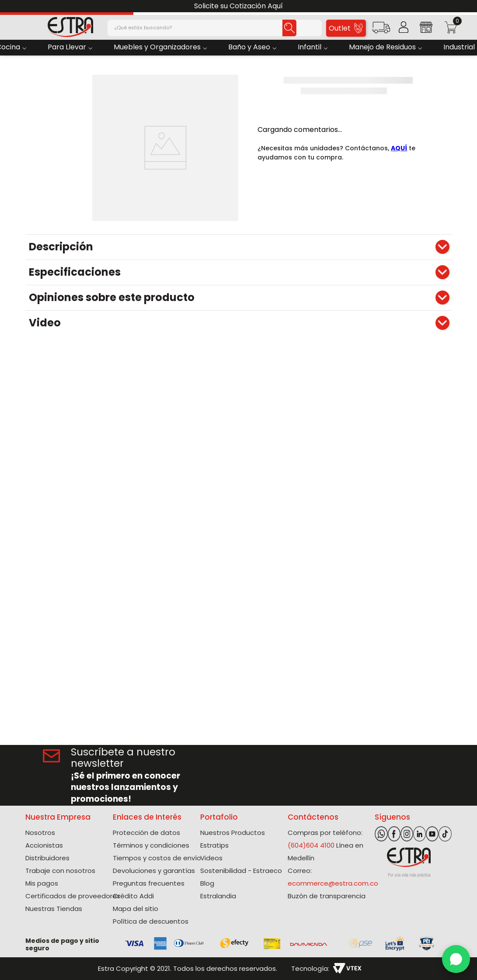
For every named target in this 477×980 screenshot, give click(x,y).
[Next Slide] (467, 6)
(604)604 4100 (311, 845)
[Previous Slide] (10, 6)
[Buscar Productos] (289, 28)
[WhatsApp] (456, 959)
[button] (381, 30)
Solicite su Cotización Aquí (238, 6)
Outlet (346, 28)
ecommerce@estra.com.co (333, 883)
